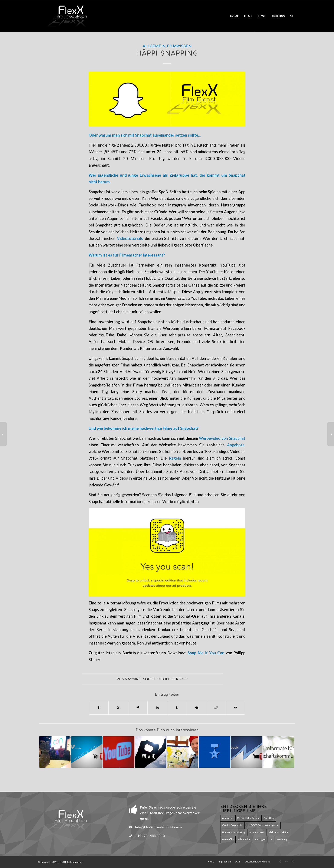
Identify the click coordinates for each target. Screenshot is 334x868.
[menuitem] (234, 16)
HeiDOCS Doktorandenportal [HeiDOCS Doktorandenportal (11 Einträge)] (263, 825)
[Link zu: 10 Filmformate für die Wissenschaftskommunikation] (279, 752)
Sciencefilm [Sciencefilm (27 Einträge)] (244, 839)
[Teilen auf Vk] (197, 708)
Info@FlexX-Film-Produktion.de (159, 827)
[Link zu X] (293, 861)
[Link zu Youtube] (286, 861)
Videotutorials (130, 238)
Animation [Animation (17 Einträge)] (228, 818)
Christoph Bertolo (170, 679)
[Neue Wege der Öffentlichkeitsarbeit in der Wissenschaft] (331, 434)
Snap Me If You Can (206, 653)
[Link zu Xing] (280, 861)
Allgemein (154, 46)
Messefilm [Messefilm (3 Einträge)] (228, 839)
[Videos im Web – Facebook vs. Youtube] (3, 434)
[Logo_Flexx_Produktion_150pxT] (70, 16)
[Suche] (292, 16)
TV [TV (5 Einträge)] (271, 839)
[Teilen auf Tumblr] (177, 708)
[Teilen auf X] (118, 708)
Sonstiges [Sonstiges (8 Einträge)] (260, 839)
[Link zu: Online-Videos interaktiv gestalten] (87, 752)
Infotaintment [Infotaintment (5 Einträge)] (257, 832)
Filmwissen (179, 46)
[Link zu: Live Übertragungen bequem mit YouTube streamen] (119, 752)
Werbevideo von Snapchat (222, 438)
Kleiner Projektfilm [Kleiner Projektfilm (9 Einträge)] (279, 832)
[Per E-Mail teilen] (235, 708)
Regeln (175, 458)
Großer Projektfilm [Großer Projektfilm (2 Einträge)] (232, 825)
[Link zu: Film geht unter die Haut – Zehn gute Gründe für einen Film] (215, 752)
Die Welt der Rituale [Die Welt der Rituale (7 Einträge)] (248, 818)
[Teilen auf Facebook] (99, 708)
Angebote (236, 445)
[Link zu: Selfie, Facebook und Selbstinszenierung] (183, 752)
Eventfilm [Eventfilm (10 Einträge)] (269, 818)
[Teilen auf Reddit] (216, 708)
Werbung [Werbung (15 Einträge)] (282, 839)
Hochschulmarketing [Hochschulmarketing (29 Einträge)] (234, 832)
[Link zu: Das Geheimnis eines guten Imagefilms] (151, 752)
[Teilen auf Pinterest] (138, 708)
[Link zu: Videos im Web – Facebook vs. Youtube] (247, 752)
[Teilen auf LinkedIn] (157, 708)
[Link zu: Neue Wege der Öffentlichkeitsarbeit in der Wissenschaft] (55, 752)
